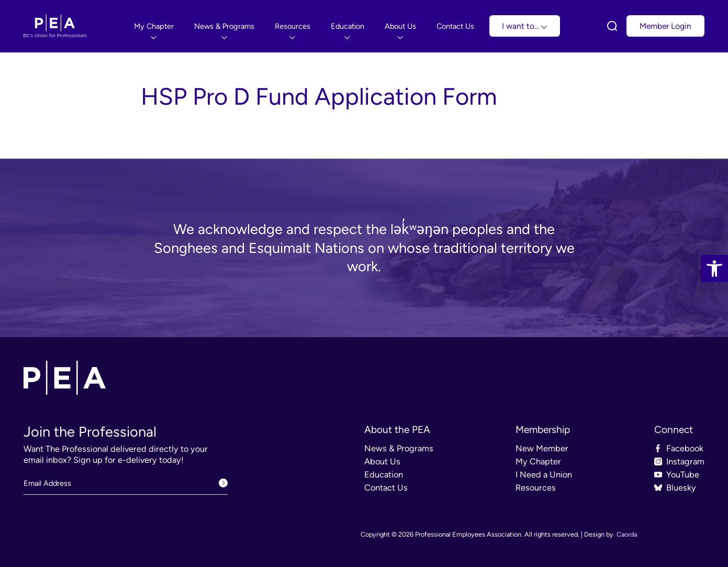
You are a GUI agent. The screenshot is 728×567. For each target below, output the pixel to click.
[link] (714, 269)
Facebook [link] (685, 448)
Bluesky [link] (681, 488)
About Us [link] (382, 462)
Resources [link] (536, 488)
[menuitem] (154, 26)
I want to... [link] (524, 26)
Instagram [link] (685, 462)
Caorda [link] (627, 534)
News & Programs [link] (399, 448)
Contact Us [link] (386, 488)
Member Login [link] (665, 26)
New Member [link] (542, 448)
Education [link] (384, 475)
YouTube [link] (683, 475)
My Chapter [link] (538, 462)
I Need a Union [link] (544, 475)
